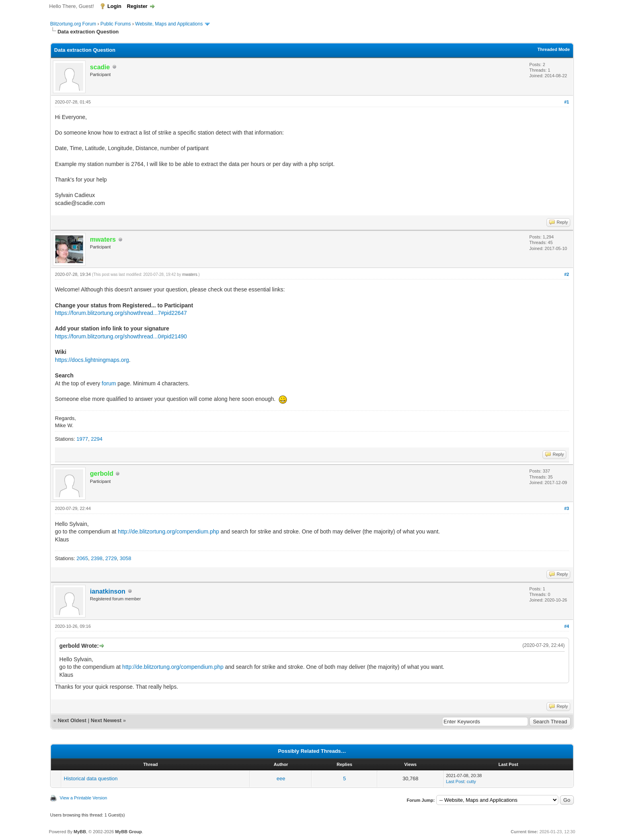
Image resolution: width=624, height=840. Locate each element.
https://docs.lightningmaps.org (92, 360)
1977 (82, 439)
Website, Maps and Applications (169, 24)
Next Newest (106, 720)
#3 (567, 508)
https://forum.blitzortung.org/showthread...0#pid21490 (121, 336)
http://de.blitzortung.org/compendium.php (169, 531)
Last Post (455, 781)
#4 (567, 626)
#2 (567, 274)
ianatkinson (108, 591)
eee (281, 778)
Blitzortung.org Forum (73, 24)
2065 (82, 558)
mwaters (190, 274)
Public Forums (116, 24)
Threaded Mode (554, 49)
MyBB (80, 832)
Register (137, 6)
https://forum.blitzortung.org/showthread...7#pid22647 (121, 313)
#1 (567, 102)
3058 (126, 558)
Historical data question (91, 778)
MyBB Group (128, 832)
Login (114, 6)
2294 (97, 439)
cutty (471, 781)
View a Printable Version (83, 798)
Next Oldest (72, 720)
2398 (97, 558)
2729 (111, 558)
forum (109, 383)
